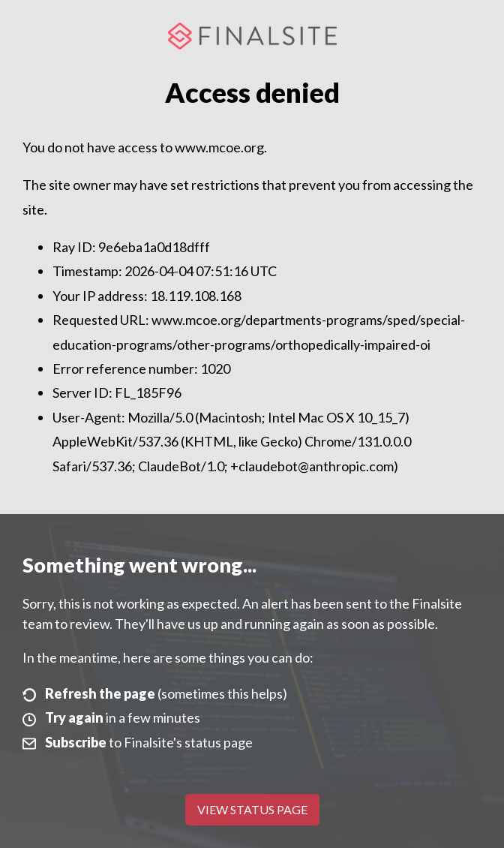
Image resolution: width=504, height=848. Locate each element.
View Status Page (252, 809)
